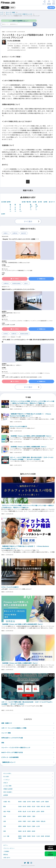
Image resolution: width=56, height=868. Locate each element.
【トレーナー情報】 (11, 12)
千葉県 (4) (15, 208)
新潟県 (20, 811)
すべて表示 (28, 221)
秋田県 (38, 802)
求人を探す (6, 776)
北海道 (24, 802)
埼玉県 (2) (10, 208)
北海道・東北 (5, 202)
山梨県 (38, 811)
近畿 (34, 202)
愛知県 (29, 816)
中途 (5, 8)
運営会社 (6, 854)
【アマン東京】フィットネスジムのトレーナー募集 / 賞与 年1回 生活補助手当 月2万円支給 (28, 341)
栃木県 (24, 806)
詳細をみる (41, 279)
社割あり (26, 283)
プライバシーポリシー (9, 848)
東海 (29, 202)
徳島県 (20, 831)
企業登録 (6, 795)
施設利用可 (24, 233)
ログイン (6, 845)
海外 (3, 214)
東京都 (48, 806)
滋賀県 (20, 821)
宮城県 (33, 802)
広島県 (33, 826)
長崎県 (29, 836)
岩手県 (29, 802)
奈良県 (38, 821)
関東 (9, 202)
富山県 (24, 811)
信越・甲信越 (26, 202)
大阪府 (29, 821)
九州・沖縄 (52, 202)
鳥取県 (20, 826)
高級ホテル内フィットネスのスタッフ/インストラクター (19, 289)
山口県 (38, 826)
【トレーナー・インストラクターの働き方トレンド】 (19, 14)
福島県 (47, 802)
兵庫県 (33, 821)
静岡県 (24, 816)
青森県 (20, 802)
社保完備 (5, 334)
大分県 (38, 836)
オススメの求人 (7, 773)
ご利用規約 (6, 851)
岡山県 (29, 826)
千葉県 (38, 806)
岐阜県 (20, 816)
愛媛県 (29, 831)
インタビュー (7, 780)
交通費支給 (15, 233)
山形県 (42, 802)
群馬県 (29, 806)
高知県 (33, 831)
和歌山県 (43, 821)
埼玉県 (33, 806)
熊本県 (33, 836)
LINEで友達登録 (50, 854)
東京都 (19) (21, 208)
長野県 (42, 811)
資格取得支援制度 (16, 283)
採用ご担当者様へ (8, 792)
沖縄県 (20, 838)
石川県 (29, 811)
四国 (45, 202)
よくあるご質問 (7, 786)
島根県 (24, 826)
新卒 (13, 8)
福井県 (33, 811)
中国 (40, 202)
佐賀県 (24, 836)
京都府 (24, 821)
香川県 (24, 831)
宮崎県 (42, 836)
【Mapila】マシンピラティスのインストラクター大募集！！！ (20, 239)
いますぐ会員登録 (50, 848)
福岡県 (20, 836)
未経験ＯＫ (6, 233)
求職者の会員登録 (8, 789)
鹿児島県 (48, 836)
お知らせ (6, 783)
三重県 (33, 816)
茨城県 (20, 806)
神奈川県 (43, 806)
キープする (15, 279)
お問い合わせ (7, 858)
